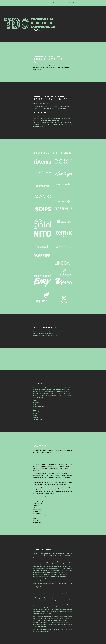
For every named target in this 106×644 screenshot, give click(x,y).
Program (30, 3)
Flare (35, 410)
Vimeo (53, 334)
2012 (40, 336)
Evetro (35, 416)
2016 (52, 336)
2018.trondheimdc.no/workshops (42, 122)
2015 (49, 336)
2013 (43, 336)
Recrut (35, 404)
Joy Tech (36, 408)
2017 (55, 336)
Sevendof (36, 400)
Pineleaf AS (36, 412)
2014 (46, 336)
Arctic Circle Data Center (40, 406)
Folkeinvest (37, 417)
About (63, 3)
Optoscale (36, 402)
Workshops (39, 3)
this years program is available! (42, 103)
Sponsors (56, 3)
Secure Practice (37, 419)
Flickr (41, 334)
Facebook (46, 334)
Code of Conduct (73, 3)
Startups (47, 3)
